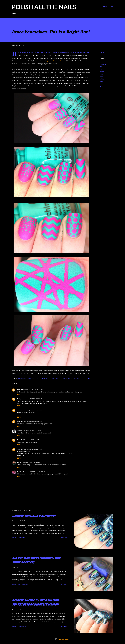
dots (101, 67)
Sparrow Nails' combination (56, 61)
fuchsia (102, 72)
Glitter (64, 13)
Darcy (19, 462)
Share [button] (102, 52)
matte (101, 74)
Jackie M (20, 430)
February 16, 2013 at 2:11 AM (35, 389)
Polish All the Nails (44, 7)
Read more (64, 538)
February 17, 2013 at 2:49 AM (33, 449)
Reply (19, 395)
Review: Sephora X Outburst (34, 517)
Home (14, 13)
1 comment (21, 538)
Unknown (20, 421)
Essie (101, 69)
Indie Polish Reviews (42, 13)
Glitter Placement (26, 13)
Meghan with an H (23, 471)
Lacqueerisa (21, 389)
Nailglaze (20, 399)
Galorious (20, 410)
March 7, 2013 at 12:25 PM (38, 471)
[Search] (105, 7)
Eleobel (20, 440)
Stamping (75, 13)
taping (102, 81)
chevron (102, 62)
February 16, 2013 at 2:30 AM (33, 399)
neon (101, 77)
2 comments (22, 626)
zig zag (102, 86)
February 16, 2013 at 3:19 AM (33, 421)
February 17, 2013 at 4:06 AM (31, 462)
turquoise (102, 84)
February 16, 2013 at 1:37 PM (32, 440)
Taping (55, 13)
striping (102, 79)
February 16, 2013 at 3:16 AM (33, 410)
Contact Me (86, 13)
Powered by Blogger (62, 639)
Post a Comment (23, 584)
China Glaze (103, 64)
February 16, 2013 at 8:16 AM (32, 430)
